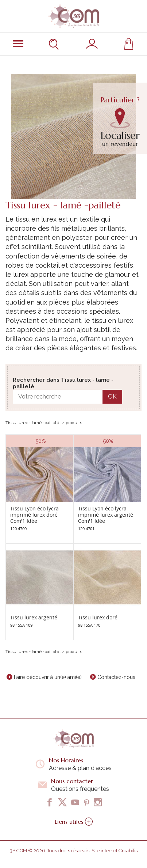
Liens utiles (74, 822)
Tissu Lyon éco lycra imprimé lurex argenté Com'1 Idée (106, 515)
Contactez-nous (116, 677)
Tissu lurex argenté (34, 617)
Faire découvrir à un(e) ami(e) (48, 677)
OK (112, 397)
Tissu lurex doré (98, 617)
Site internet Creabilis (115, 851)
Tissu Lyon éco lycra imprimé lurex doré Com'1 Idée (34, 515)
